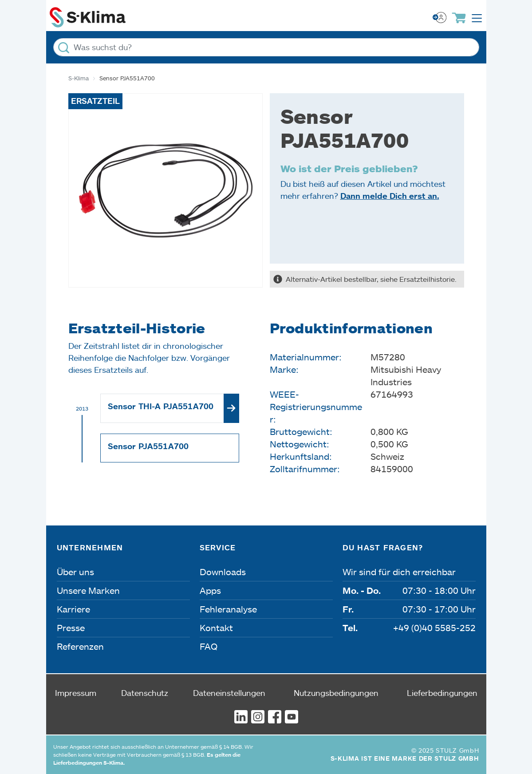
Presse (71, 628)
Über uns (75, 572)
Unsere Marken (88, 590)
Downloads (223, 572)
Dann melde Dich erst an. (390, 196)
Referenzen (80, 646)
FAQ (209, 646)
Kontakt (216, 628)
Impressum (76, 693)
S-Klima (79, 78)
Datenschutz (145, 693)
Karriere (73, 609)
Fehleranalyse (228, 609)
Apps (210, 590)
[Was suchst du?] (266, 47)
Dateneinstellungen (229, 693)
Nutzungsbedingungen (336, 693)
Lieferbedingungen (442, 693)
